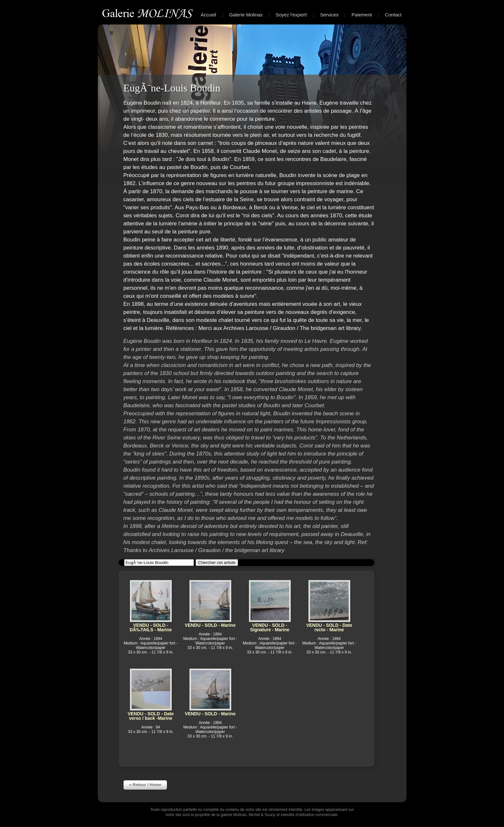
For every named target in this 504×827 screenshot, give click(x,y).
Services (329, 15)
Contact (393, 15)
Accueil (208, 15)
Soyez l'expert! (291, 15)
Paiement (362, 15)
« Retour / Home (145, 785)
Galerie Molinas (149, 13)
